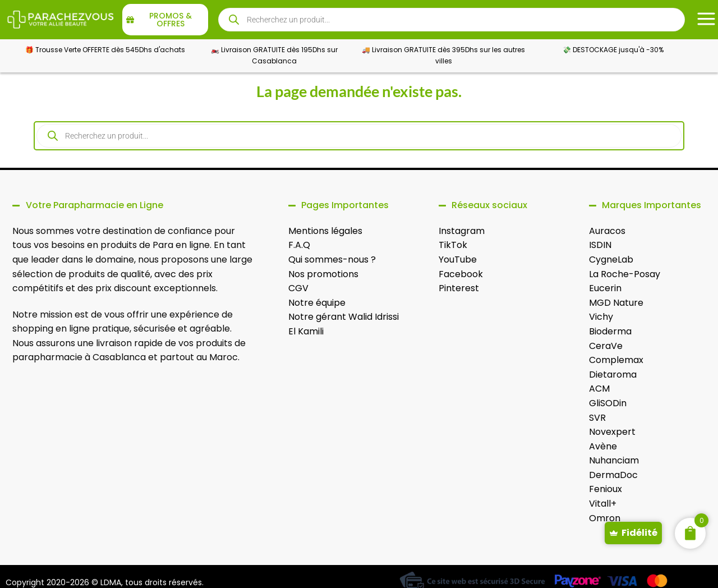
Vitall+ (603, 504)
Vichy (601, 317)
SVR (597, 418)
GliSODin (608, 403)
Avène (603, 446)
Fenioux (606, 489)
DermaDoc (613, 475)
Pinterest (459, 288)
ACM (599, 389)
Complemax (616, 360)
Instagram (462, 231)
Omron (605, 518)
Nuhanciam (614, 460)
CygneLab (611, 259)
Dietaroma (613, 375)
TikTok (453, 245)
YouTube (458, 259)
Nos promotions (323, 274)
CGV (298, 288)
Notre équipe (317, 303)
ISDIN (600, 245)
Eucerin (605, 288)
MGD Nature (616, 303)
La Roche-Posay (625, 274)
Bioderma (610, 331)
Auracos (607, 231)
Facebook (461, 274)
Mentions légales (325, 231)
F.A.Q (299, 245)
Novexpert (612, 432)
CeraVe (606, 346)
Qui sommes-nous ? (332, 259)
